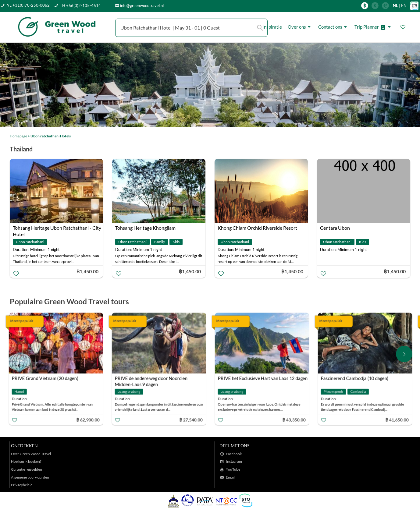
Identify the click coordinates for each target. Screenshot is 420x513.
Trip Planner (374, 27)
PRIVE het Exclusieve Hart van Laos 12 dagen (264, 378)
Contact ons (333, 27)
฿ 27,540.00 (192, 420)
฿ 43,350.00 (295, 420)
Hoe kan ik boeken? (26, 461)
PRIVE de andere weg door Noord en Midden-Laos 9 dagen (152, 379)
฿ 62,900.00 (89, 420)
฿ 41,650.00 (398, 420)
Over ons (300, 27)
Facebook (234, 454)
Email (230, 477)
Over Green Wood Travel (31, 454)
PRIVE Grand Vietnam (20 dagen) (46, 378)
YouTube (233, 469)
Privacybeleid (22, 485)
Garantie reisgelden (27, 469)
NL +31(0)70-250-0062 (28, 5)
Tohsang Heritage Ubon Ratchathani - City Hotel (57, 228)
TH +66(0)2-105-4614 (80, 5)
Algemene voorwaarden (30, 477)
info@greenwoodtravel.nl (142, 5)
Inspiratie (272, 27)
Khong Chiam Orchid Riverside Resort (257, 228)
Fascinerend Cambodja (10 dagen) (356, 378)
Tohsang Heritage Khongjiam (145, 228)
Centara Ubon (335, 228)
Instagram (234, 461)
